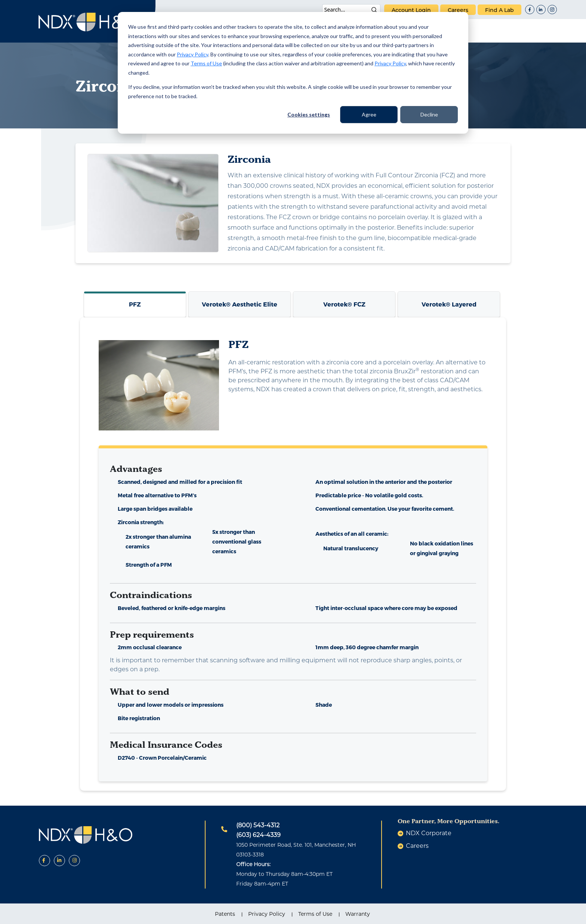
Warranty (358, 914)
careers (458, 10)
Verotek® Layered (449, 304)
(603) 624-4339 (258, 835)
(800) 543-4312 (258, 825)
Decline (429, 114)
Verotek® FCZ (344, 304)
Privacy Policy (192, 54)
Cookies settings (309, 114)
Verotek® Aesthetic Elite (240, 304)
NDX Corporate (429, 833)
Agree (369, 114)
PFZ (135, 304)
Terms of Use (206, 63)
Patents (225, 914)
